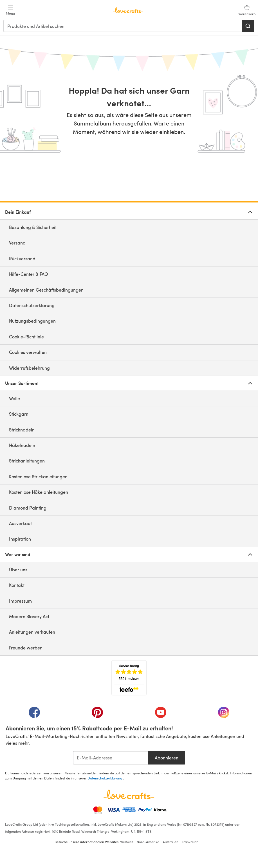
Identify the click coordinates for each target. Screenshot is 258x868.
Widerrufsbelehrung (29, 368)
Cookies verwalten (28, 352)
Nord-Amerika (148, 842)
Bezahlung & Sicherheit (33, 227)
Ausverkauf (20, 523)
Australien (170, 842)
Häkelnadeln (22, 445)
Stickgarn (19, 414)
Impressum (20, 601)
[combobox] (123, 26)
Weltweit (127, 842)
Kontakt (17, 585)
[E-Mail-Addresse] (110, 758)
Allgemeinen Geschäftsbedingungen (46, 290)
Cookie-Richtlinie (26, 337)
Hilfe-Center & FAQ (29, 274)
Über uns (18, 570)
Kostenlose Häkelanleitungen (39, 492)
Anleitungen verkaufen (32, 632)
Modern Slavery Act (29, 616)
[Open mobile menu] (10, 10)
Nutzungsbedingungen (32, 321)
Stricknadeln (22, 430)
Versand (17, 243)
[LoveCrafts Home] (129, 794)
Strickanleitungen (27, 461)
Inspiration (20, 539)
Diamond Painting (28, 508)
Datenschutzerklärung (32, 305)
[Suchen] (248, 26)
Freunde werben (26, 648)
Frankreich (190, 842)
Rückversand (22, 258)
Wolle (14, 398)
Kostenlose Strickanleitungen (38, 476)
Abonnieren (167, 758)
